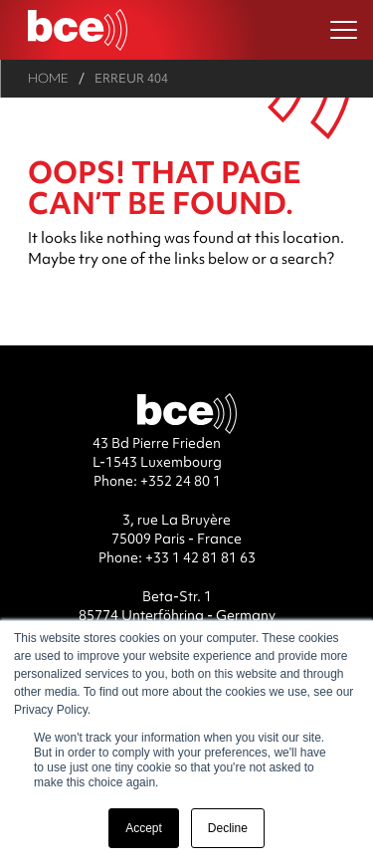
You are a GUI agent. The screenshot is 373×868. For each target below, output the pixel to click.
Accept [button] (144, 828)
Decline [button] (228, 828)
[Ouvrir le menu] (344, 30)
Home (48, 78)
